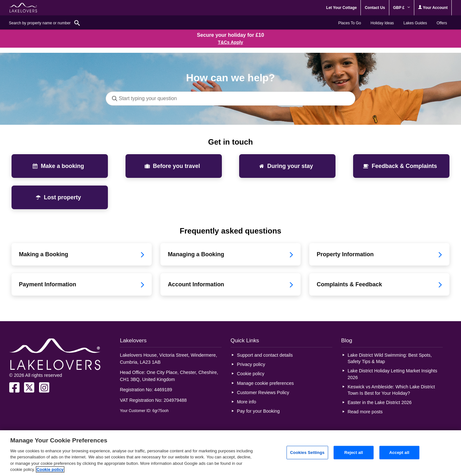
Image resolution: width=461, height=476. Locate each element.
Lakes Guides (415, 23)
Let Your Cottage (342, 8)
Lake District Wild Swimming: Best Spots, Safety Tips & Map (390, 358)
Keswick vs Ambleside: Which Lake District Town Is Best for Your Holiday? (391, 390)
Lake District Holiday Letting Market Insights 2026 (392, 374)
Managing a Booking (230, 254)
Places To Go (349, 23)
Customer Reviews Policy (263, 393)
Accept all (399, 452)
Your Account (433, 8)
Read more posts (365, 412)
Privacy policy (251, 364)
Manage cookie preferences (265, 383)
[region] (230, 453)
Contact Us (375, 8)
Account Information (230, 284)
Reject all (353, 452)
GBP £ (402, 8)
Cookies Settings (307, 452)
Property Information (379, 254)
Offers (442, 23)
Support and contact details (265, 355)
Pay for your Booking (258, 411)
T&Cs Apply (231, 42)
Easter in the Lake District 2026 (380, 402)
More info (247, 402)
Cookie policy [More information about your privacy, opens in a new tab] (50, 469)
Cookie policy (251, 374)
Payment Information (82, 284)
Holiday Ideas (382, 23)
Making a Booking (82, 254)
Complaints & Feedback (379, 284)
